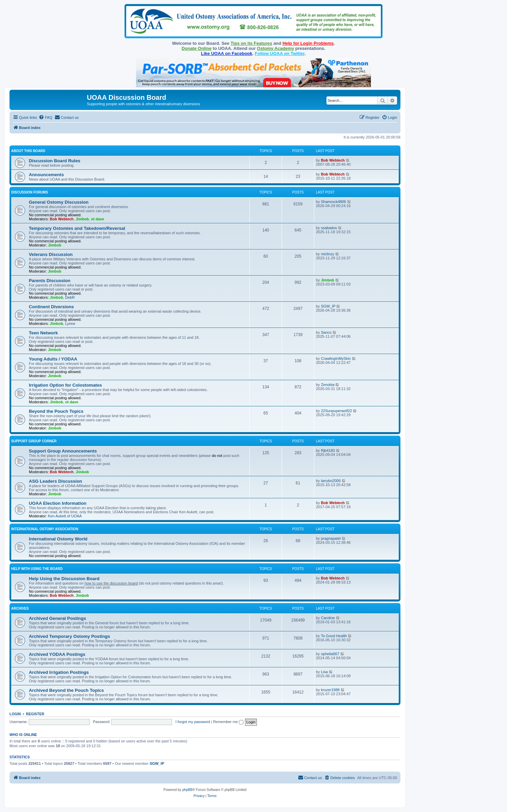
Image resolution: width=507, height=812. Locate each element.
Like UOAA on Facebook (227, 53)
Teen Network (43, 333)
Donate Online (196, 48)
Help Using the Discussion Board (64, 579)
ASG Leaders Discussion (55, 481)
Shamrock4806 (334, 202)
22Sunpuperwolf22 (337, 411)
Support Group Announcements (63, 451)
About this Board (28, 151)
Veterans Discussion (51, 254)
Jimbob (82, 219)
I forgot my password (193, 722)
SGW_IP (328, 306)
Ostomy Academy (275, 48)
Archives (20, 608)
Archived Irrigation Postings (59, 672)
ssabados (329, 228)
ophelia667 (330, 654)
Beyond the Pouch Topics (56, 411)
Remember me (228, 722)
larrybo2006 (331, 481)
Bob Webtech (333, 160)
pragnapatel (331, 538)
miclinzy (328, 254)
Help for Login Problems (308, 43)
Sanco (326, 332)
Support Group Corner (34, 441)
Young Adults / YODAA (53, 359)
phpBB (187, 790)
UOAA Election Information (58, 503)
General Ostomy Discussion (59, 202)
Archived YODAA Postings (57, 654)
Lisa (324, 672)
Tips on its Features (251, 43)
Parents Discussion (50, 281)
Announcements (46, 175)
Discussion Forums (30, 192)
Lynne (70, 324)
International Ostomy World (58, 539)
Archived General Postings (58, 618)
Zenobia (328, 385)
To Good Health (334, 636)
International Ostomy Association (45, 529)
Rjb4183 (328, 450)
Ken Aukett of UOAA (65, 516)
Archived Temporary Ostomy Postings (69, 636)
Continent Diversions (51, 307)
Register (35, 714)
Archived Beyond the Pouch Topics (66, 690)
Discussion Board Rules (55, 161)
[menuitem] (45, 117)
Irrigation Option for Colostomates (65, 385)
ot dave (98, 219)
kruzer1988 (330, 690)
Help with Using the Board (37, 569)
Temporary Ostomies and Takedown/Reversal (77, 228)
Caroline (328, 618)
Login (15, 714)
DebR (70, 297)
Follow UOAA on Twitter (280, 53)
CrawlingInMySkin (336, 358)
